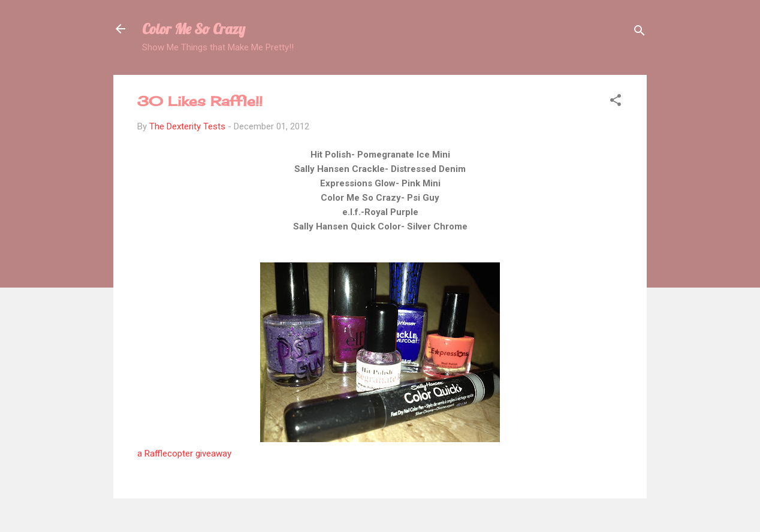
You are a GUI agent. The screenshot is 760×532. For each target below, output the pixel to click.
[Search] (640, 33)
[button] (616, 102)
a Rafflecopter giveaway (184, 454)
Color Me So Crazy (194, 29)
